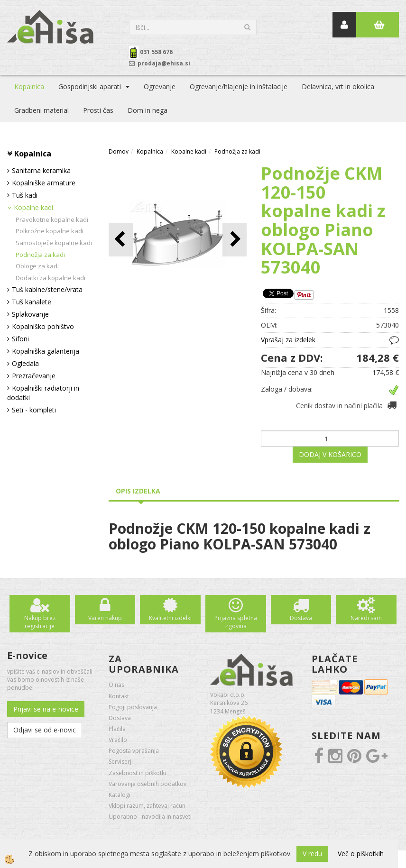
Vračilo (118, 740)
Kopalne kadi (33, 207)
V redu (312, 854)
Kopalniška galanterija (46, 351)
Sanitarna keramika (41, 170)
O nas (116, 685)
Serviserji (121, 762)
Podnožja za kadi (40, 255)
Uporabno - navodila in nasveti (150, 817)
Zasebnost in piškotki (137, 773)
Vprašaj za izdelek (288, 340)
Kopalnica (29, 87)
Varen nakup (105, 618)
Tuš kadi (25, 195)
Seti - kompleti (34, 410)
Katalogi (120, 795)
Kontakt (119, 696)
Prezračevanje (34, 376)
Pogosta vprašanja (134, 751)
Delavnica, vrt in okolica (338, 87)
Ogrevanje (160, 87)
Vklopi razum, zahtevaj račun (147, 806)
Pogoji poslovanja (133, 707)
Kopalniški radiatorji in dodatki (43, 393)
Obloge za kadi (37, 266)
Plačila (117, 729)
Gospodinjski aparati (90, 87)
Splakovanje (30, 314)
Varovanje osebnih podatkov (148, 784)
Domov (119, 151)
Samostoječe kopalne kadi (54, 243)
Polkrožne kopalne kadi (50, 231)
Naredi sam (366, 618)
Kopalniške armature (44, 183)
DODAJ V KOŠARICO (330, 454)
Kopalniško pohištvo (43, 326)
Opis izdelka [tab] (138, 491)
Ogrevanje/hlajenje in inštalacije (239, 87)
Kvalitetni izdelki (170, 618)
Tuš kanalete (32, 302)
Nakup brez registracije (40, 622)
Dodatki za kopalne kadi (51, 278)
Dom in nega (148, 110)
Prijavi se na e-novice (46, 709)
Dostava (301, 618)
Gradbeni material (42, 110)
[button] (235, 240)
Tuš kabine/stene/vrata (47, 289)
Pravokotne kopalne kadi (52, 219)
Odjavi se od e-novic (45, 730)
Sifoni (20, 339)
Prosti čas (98, 110)
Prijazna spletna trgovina (236, 622)
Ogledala (25, 363)
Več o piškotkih (361, 854)
